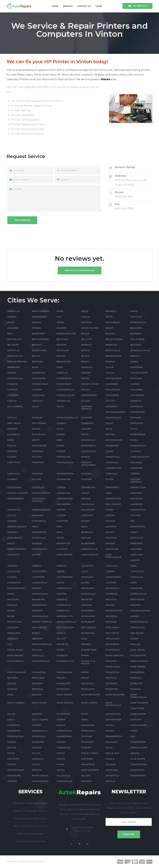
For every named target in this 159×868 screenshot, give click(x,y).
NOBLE (36, 633)
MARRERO (112, 594)
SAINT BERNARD (115, 695)
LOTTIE (60, 583)
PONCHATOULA (139, 661)
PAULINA (135, 644)
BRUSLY (85, 362)
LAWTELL (12, 566)
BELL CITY (87, 339)
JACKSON (111, 527)
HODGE (110, 515)
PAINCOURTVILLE (42, 644)
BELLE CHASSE (114, 339)
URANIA (135, 753)
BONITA (85, 350)
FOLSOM (37, 457)
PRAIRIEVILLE (65, 672)
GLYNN (110, 479)
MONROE (37, 611)
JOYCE (60, 538)
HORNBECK (39, 521)
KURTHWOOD (40, 549)
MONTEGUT (63, 611)
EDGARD (86, 429)
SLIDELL (110, 725)
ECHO (60, 429)
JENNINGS (87, 532)
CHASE (85, 378)
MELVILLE (111, 599)
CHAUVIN (13, 384)
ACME (60, 311)
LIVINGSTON (137, 571)
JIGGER (110, 532)
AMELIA (85, 317)
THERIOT (37, 748)
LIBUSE (61, 571)
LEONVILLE (14, 571)
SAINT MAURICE (139, 703)
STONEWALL (39, 736)
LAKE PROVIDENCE (114, 556)
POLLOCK (111, 661)
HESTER (61, 515)
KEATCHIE (111, 538)
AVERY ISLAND (90, 328)
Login (99, 6)
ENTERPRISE (138, 434)
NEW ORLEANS (65, 627)
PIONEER (62, 655)
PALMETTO (63, 644)
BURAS (134, 362)
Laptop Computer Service (30, 811)
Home (55, 6)
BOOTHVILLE (113, 350)
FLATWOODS (88, 451)
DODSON (37, 418)
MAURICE (62, 599)
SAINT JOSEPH (65, 703)
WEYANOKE (14, 776)
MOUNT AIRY (15, 622)
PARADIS (86, 644)
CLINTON (37, 390)
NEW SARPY (113, 627)
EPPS (10, 440)
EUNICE (12, 446)
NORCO (61, 633)
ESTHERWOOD (114, 440)
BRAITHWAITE (114, 356)
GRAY (109, 493)
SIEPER (61, 720)
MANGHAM (87, 588)
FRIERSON (112, 462)
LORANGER (14, 583)
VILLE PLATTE (138, 759)
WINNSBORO (138, 776)
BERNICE (86, 345)
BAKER (110, 328)
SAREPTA (37, 714)
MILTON (110, 605)
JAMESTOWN (138, 527)
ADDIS (85, 311)
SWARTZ (61, 742)
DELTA (60, 406)
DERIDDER (137, 406)
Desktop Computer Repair (30, 803)
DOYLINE (136, 418)
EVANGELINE (39, 446)
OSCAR (134, 639)
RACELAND (38, 678)
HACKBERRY (64, 504)
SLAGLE (61, 725)
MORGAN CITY (65, 616)
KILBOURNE (88, 543)
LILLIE (84, 571)
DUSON (36, 429)
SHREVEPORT (138, 714)
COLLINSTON (113, 390)
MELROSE (87, 599)
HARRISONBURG (42, 510)
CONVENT (13, 395)
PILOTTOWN (112, 650)
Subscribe (129, 834)
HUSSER (110, 521)
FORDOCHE (63, 457)
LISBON (110, 571)
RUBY (10, 695)
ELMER (61, 434)
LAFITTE (36, 555)
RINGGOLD (87, 683)
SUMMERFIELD (114, 736)
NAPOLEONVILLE (66, 622)
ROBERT (12, 689)
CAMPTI (12, 373)
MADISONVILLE (16, 588)
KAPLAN (86, 538)
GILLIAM (37, 479)
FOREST (86, 457)
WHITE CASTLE (40, 776)
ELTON (85, 434)
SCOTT (85, 714)
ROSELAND (88, 689)
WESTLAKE (112, 770)
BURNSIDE (14, 367)
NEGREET (13, 627)
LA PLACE (62, 549)
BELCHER (62, 339)
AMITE (109, 317)
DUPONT (12, 429)
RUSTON (37, 695)
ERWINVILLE (88, 440)
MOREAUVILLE (40, 616)
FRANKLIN (38, 462)
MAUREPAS (38, 599)
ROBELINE (136, 683)
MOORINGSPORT (140, 611)
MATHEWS (13, 599)
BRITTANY (37, 362)
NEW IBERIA (39, 627)
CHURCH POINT (90, 384)
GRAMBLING (88, 487)
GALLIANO (136, 462)
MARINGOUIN (40, 594)
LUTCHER (111, 583)
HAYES (109, 510)
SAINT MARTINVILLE (113, 704)
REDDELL (136, 678)
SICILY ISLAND (40, 720)
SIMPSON (136, 720)
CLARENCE (112, 384)
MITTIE (11, 611)
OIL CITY (61, 639)
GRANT (85, 493)
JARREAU (13, 532)
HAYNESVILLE (138, 510)
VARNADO (38, 759)
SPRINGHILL (88, 731)
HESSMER (38, 515)
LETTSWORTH (39, 571)
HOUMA (86, 521)
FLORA (109, 451)
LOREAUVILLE (40, 583)
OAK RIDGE (137, 633)
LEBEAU (36, 566)
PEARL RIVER (15, 650)
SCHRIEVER (63, 714)
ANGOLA (37, 322)
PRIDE (85, 672)
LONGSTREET (113, 577)
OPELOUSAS (113, 639)
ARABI (60, 322)
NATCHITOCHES (139, 622)
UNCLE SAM (112, 753)
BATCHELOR (14, 339)
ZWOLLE (110, 781)
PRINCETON (113, 672)
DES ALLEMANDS (116, 412)
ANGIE (11, 322)
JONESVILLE (39, 538)
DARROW (136, 401)
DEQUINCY (112, 406)
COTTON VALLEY (66, 395)
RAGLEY (61, 678)
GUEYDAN (136, 499)
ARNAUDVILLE (138, 322)
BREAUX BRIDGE (17, 362)
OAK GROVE (112, 633)
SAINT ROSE (137, 708)
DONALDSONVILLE (67, 418)
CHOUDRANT (64, 384)
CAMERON (136, 367)
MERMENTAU (39, 605)
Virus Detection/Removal (30, 818)
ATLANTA (61, 328)
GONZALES (38, 487)
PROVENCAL (137, 672)
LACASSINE (112, 549)
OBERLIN (37, 639)
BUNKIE (110, 362)
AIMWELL (111, 311)
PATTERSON (112, 644)
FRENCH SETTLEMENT (88, 464)
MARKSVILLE (88, 594)
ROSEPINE (112, 689)
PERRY (61, 650)
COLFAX (86, 390)
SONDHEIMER (139, 725)
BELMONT (13, 345)
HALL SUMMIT (113, 504)
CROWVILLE (63, 401)
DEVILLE (12, 418)
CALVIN (110, 367)
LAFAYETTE (13, 555)
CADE (60, 367)
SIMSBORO (14, 725)
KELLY (11, 543)
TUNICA (61, 753)
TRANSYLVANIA (139, 748)
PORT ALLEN (113, 667)
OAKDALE (13, 639)
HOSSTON (62, 521)
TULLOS (36, 753)
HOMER (12, 521)
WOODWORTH (40, 781)
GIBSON (135, 474)
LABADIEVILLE (89, 549)
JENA (59, 532)
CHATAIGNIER (114, 378)
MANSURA (136, 588)
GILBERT (12, 479)
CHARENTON (64, 378)
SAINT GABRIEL (16, 703)
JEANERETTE (39, 532)
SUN (133, 736)
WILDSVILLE (63, 776)
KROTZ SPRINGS (17, 549)
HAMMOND (14, 510)
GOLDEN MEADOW (136, 480)
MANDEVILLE (64, 588)
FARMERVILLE (138, 446)
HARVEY (61, 510)
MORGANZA (88, 616)
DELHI (35, 406)
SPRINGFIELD (65, 731)
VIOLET (36, 764)
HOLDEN (135, 515)
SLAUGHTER (88, 725)
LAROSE (135, 560)
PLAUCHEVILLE (40, 661)
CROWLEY (38, 401)
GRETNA (86, 499)
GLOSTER (86, 479)
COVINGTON (137, 395)
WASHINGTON (138, 764)
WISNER (12, 781)
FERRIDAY (38, 451)
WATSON (37, 770)
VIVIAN (60, 764)
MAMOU (36, 588)
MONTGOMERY (114, 611)
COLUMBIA (136, 390)
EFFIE (109, 429)
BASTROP (136, 334)
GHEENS (86, 474)
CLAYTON (12, 390)
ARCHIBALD (112, 322)
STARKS (110, 731)
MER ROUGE (137, 599)
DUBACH (62, 423)
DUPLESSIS (137, 423)
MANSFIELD (112, 588)
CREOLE (12, 401)
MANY (11, 594)
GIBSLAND (112, 474)
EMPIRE (110, 434)
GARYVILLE (14, 474)
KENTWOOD (64, 543)
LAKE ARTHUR (65, 555)
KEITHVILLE (137, 538)
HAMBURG (136, 504)
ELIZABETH (14, 434)
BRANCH (135, 356)
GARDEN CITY (113, 468)
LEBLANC (62, 566)
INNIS (35, 527)
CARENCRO (39, 373)
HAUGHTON (88, 510)
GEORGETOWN (65, 474)
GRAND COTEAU (41, 493)
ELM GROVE (39, 434)
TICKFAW (86, 748)
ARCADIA (86, 322)
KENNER (37, 543)
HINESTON (87, 515)
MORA (11, 616)
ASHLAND (13, 328)
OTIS (10, 644)
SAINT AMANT (64, 695)
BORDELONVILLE (140, 350)
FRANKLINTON (65, 462)
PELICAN (37, 650)
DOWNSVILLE (113, 418)
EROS (60, 440)
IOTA (59, 527)
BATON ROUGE (40, 339)
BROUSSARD (64, 362)
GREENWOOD (65, 499)
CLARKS (135, 384)
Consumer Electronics (30, 841)
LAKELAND (136, 555)
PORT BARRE (138, 667)
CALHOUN (87, 367)
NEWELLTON (137, 627)
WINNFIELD (112, 776)
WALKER (111, 764)
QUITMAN (13, 678)
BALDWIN (136, 328)
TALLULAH (111, 742)
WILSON (86, 776)
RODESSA (37, 689)
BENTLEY (37, 345)
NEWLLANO (14, 633)
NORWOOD (88, 633)
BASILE (85, 334)
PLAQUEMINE (138, 655)
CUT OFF (110, 401)
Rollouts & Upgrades (30, 834)
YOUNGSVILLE (65, 781)
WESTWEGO (137, 770)
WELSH (61, 770)
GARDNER (136, 468)
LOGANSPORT (65, 577)
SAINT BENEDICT (91, 695)
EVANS (60, 446)
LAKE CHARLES (90, 555)
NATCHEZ (111, 622)
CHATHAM (136, 378)
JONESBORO (15, 538)
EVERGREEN (88, 446)
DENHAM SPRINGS (86, 408)
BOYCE (85, 356)
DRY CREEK (14, 423)
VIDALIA (110, 759)
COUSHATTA (112, 395)
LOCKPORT (38, 577)
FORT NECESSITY (140, 457)
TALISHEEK (87, 742)
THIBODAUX (63, 748)
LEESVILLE (112, 566)
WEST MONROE (90, 770)
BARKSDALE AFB (66, 334)
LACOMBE (136, 549)
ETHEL (134, 440)
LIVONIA (12, 577)
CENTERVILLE (15, 378)
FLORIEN (135, 451)
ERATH (36, 440)
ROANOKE (112, 683)
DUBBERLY (87, 423)
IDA (132, 521)
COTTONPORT (89, 395)
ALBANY (12, 317)
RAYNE (85, 678)
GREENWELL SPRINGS (39, 500)
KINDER (110, 543)
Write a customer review (80, 270)
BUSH (35, 367)
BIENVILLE (13, 350)
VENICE (61, 759)
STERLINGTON (15, 736)
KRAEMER (136, 543)
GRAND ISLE (64, 493)
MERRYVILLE (64, 605)
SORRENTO (14, 731)
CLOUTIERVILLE (65, 390)
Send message (22, 220)
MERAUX (12, 605)
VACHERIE (13, 759)
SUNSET (12, 742)
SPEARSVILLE (40, 731)
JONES (134, 532)
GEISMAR (37, 474)
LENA (133, 566)
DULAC (109, 423)
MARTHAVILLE (138, 594)
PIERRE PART (89, 650)
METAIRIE (87, 605)
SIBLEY (11, 720)
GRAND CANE (138, 487)
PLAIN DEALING (115, 655)
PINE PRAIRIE (15, 655)
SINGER (36, 725)
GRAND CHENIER (17, 493)
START (134, 731)
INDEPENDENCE (17, 527)
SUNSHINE (38, 742)
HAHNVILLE (88, 504)
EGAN (134, 429)
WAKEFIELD (88, 764)
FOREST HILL (113, 457)
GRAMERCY (112, 487)
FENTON (12, 451)
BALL (10, 334)
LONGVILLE (137, 577)
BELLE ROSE (137, 339)
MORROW (111, 616)
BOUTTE (61, 356)
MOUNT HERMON (42, 622)
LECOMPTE (87, 566)
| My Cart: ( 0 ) (139, 6)
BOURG (36, 356)
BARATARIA (38, 334)
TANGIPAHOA (138, 742)
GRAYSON (136, 493)
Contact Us (84, 6)
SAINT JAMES (39, 703)
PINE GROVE (138, 650)
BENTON (61, 345)
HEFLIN (12, 515)
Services (68, 6)
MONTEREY (88, 611)
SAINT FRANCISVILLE (139, 696)
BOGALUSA (63, 350)
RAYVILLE (111, 678)
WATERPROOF (16, 770)
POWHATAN (39, 672)
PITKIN (85, 655)
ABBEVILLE (14, 311)
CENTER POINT (139, 373)
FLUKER (12, 457)
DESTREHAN (137, 412)
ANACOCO (136, 317)
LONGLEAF (87, 577)
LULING (85, 583)
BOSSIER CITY (15, 356)
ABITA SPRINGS (41, 311)
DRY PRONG (39, 423)
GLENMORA (63, 479)
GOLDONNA (14, 487)
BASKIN (110, 334)
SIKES (84, 720)
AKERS (134, 311)
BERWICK (111, 345)
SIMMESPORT (114, 720)
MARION (61, 594)
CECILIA (110, 373)
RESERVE (37, 683)
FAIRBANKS (112, 446)
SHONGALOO (113, 714)
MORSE (135, 616)
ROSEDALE (63, 689)
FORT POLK (14, 462)
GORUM (61, 487)
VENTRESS (87, 759)
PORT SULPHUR (16, 672)
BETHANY (136, 345)
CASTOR (86, 373)
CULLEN (86, 401)
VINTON (12, 764)
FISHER (61, 451)
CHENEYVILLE (40, 384)
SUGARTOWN (64, 736)
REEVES (12, 683)
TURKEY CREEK (90, 753)
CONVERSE (38, 395)
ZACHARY (87, 781)
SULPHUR (87, 736)
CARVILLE (62, 373)
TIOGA (109, 748)
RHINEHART (64, 683)
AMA (59, 317)
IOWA (84, 527)
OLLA (84, 639)
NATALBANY (88, 622)
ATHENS (36, 328)
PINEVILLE (38, 655)
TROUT (11, 753)
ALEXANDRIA (39, 317)
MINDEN (135, 605)
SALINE (11, 714)
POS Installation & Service (30, 826)
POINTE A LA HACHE (88, 662)
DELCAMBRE (15, 406)
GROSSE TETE (113, 499)
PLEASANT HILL (65, 661)
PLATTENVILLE (15, 661)
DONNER (86, 418)
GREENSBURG (16, 499)
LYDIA (134, 583)
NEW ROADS (88, 627)
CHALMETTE (39, 378)
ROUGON (136, 689)
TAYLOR (12, 748)
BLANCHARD (39, 350)
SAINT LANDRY (90, 703)
